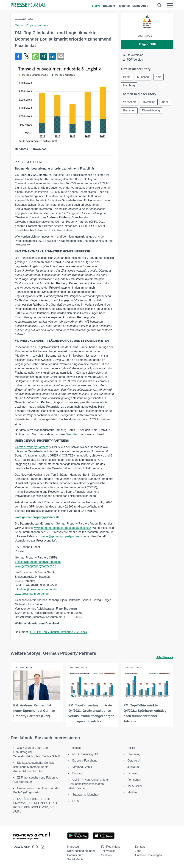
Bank (165, 102)
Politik (131, 748)
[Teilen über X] (27, 56)
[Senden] (61, 56)
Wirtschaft (129, 102)
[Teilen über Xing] (44, 56)
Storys (96, 6)
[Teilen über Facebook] (18, 56)
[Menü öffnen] (170, 5)
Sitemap (106, 855)
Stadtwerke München (86, 795)
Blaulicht (109, 6)
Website (72, 434)
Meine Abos (140, 6)
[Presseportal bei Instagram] (42, 846)
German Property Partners (32, 25)
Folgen (147, 44)
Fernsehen (134, 780)
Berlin (127, 77)
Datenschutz (75, 855)
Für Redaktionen (112, 847)
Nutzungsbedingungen (81, 851)
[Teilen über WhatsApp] (35, 56)
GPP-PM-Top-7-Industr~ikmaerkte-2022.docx (59, 632)
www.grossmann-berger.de (32, 594)
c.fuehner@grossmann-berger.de (36, 589)
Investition (149, 102)
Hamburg (129, 85)
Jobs (138, 851)
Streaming (134, 754)
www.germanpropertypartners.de (37, 517)
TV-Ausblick (135, 786)
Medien (132, 792)
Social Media (75, 859)
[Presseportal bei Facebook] (32, 847)
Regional (124, 6)
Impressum (74, 847)
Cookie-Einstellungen (148, 855)
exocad (77, 748)
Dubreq (77, 773)
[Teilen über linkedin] (52, 56)
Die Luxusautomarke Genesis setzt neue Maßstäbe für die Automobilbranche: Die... (34, 767)
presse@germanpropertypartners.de (63, 536)
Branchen (129, 110)
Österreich (134, 761)
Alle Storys (147, 36)
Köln (158, 77)
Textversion (108, 851)
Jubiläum (133, 767)
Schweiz (133, 773)
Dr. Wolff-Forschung (85, 761)
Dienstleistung (151, 110)
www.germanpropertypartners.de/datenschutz (62, 528)
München (143, 77)
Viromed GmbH (82, 767)
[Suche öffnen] (159, 5)
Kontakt (140, 847)
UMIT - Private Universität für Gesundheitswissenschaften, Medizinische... (89, 784)
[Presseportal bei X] (36, 847)
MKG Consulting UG (85, 754)
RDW (76, 801)
